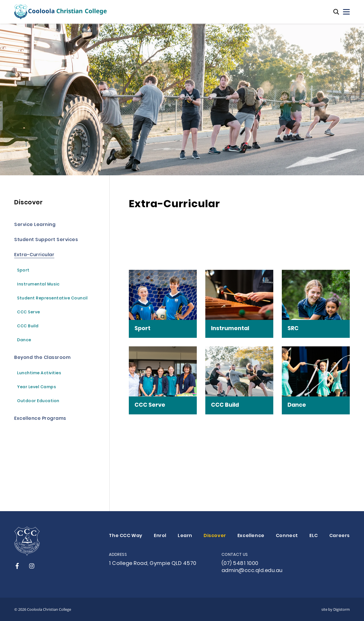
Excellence (251, 536)
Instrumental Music (38, 285)
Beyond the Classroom (42, 358)
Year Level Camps (37, 387)
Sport (23, 271)
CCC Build (28, 327)
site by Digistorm (336, 609)
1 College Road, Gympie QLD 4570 (153, 564)
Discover (28, 203)
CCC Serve (29, 313)
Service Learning (35, 225)
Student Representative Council (52, 299)
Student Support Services (46, 240)
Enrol (160, 536)
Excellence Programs (40, 419)
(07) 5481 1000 (240, 564)
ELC (314, 536)
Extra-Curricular (34, 255)
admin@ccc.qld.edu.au (252, 571)
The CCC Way (126, 536)
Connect (287, 536)
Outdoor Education (38, 401)
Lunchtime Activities (39, 374)
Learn (185, 536)
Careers (340, 536)
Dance (24, 341)
